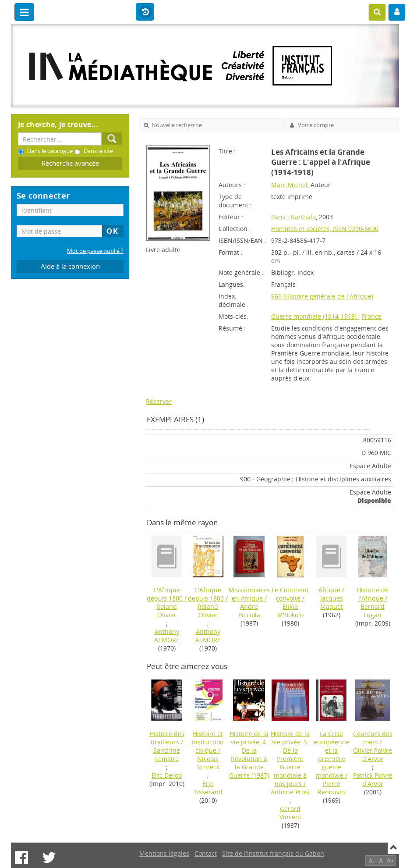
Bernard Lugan (373, 611)
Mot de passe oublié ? (95, 251)
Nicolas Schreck (208, 763)
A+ (391, 860)
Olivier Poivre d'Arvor (373, 754)
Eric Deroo (167, 775)
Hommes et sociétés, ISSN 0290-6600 (325, 229)
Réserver (159, 401)
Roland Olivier (167, 611)
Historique (145, 12)
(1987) (249, 754)
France (372, 316)
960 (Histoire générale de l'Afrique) (322, 296)
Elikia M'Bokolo (290, 611)
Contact (206, 853)
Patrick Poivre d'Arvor (373, 779)
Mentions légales (164, 853)
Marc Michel (289, 185)
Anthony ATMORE (167, 636)
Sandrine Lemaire (167, 754)
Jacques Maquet (332, 602)
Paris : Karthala (293, 217)
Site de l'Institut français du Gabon (273, 853)
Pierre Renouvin (331, 788)
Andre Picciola (249, 611)
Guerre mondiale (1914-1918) (315, 316)
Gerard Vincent (290, 813)
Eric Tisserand (208, 788)
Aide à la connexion (70, 266)
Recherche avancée (70, 163)
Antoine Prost (290, 792)
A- (372, 860)
